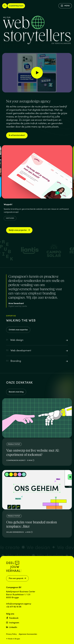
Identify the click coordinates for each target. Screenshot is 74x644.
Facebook (12, 618)
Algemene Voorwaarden (28, 634)
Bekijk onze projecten (19, 230)
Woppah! (8, 206)
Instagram (13, 622)
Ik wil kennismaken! (17, 135)
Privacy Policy (11, 634)
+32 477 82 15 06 (14, 606)
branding (23, 116)
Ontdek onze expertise (18, 330)
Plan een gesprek (17, 578)
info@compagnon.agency (19, 604)
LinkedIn (12, 627)
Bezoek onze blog (16, 392)
